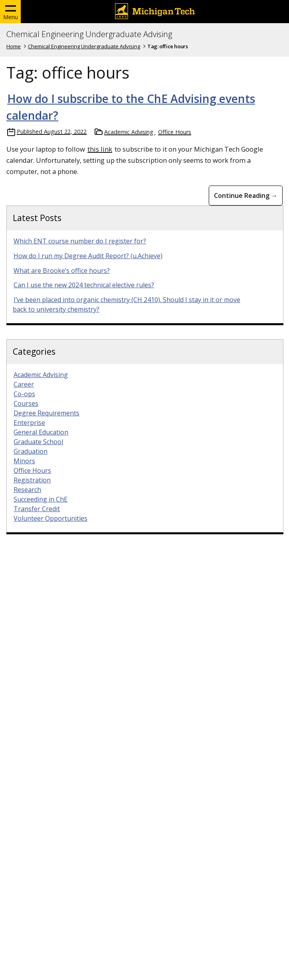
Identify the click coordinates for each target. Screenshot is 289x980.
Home (14, 46)
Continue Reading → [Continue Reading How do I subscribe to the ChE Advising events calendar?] (246, 196)
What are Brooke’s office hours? (62, 271)
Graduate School (38, 442)
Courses (26, 403)
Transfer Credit (37, 509)
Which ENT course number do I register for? (80, 241)
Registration (32, 480)
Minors (24, 461)
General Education (41, 432)
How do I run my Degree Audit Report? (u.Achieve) (88, 256)
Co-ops (24, 394)
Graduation (31, 451)
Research (27, 490)
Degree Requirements (47, 413)
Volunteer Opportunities (50, 518)
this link (100, 149)
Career (24, 384)
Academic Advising (129, 132)
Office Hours (175, 132)
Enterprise (29, 423)
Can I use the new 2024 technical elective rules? (84, 285)
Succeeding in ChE (41, 499)
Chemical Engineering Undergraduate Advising (89, 34)
